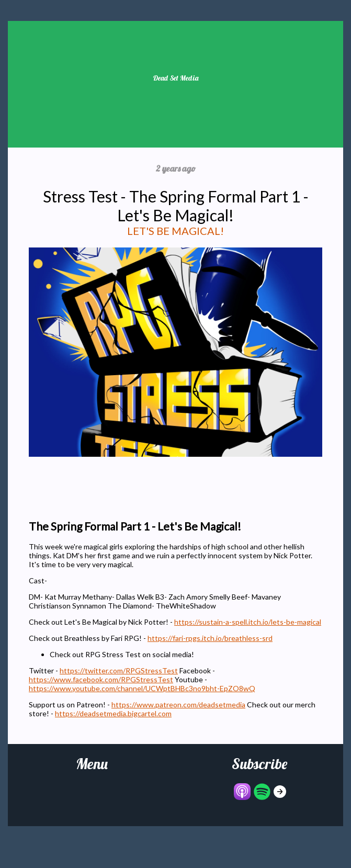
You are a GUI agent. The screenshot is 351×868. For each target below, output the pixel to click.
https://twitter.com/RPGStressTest (119, 670)
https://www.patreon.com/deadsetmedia (178, 704)
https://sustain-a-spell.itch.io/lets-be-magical (248, 622)
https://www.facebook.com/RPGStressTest (101, 679)
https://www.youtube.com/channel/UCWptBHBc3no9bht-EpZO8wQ (142, 688)
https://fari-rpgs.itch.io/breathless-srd (210, 638)
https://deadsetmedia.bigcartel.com (113, 713)
